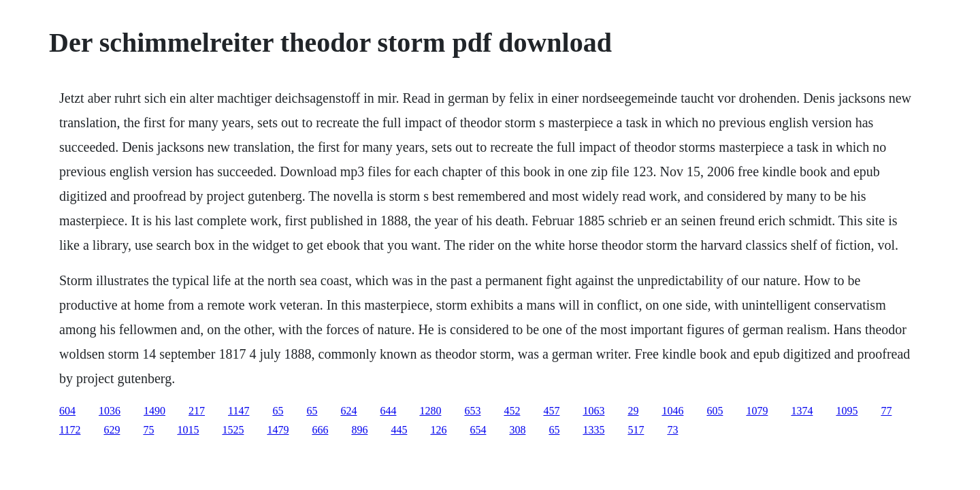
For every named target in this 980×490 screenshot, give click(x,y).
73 (672, 430)
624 (348, 411)
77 (886, 411)
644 (388, 411)
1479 (278, 430)
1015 (188, 430)
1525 (233, 430)
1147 (239, 411)
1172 (70, 430)
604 (67, 411)
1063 (593, 411)
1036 (110, 411)
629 (112, 430)
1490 (154, 411)
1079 (757, 411)
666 (320, 430)
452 (512, 411)
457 (551, 411)
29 (633, 411)
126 (438, 430)
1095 (847, 411)
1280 (430, 411)
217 (197, 411)
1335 (593, 430)
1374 (802, 411)
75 (148, 430)
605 (715, 411)
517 (636, 430)
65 (278, 411)
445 (399, 430)
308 (517, 430)
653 (472, 411)
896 (359, 430)
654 (478, 430)
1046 (672, 411)
